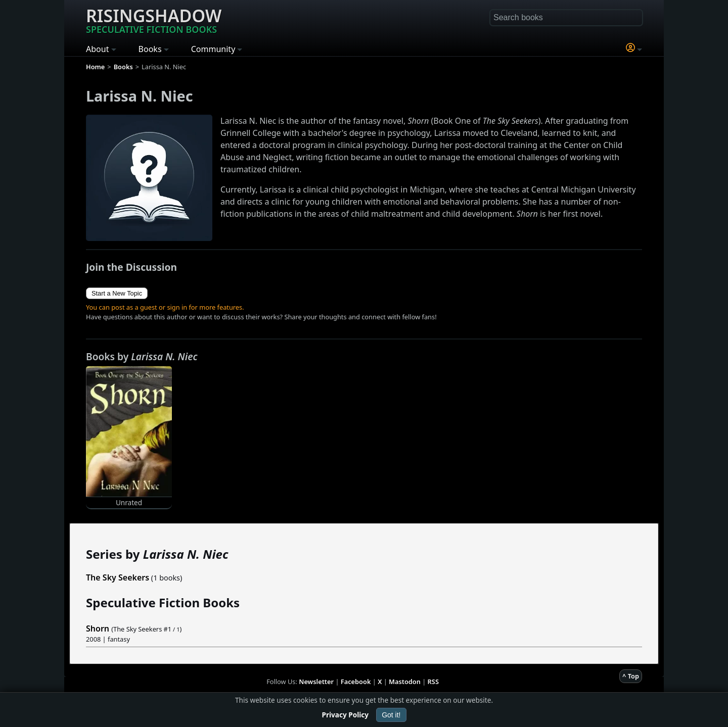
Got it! (391, 715)
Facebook (356, 682)
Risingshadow (154, 20)
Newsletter (316, 682)
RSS (433, 682)
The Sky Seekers (118, 577)
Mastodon (405, 682)
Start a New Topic (117, 293)
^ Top (631, 676)
